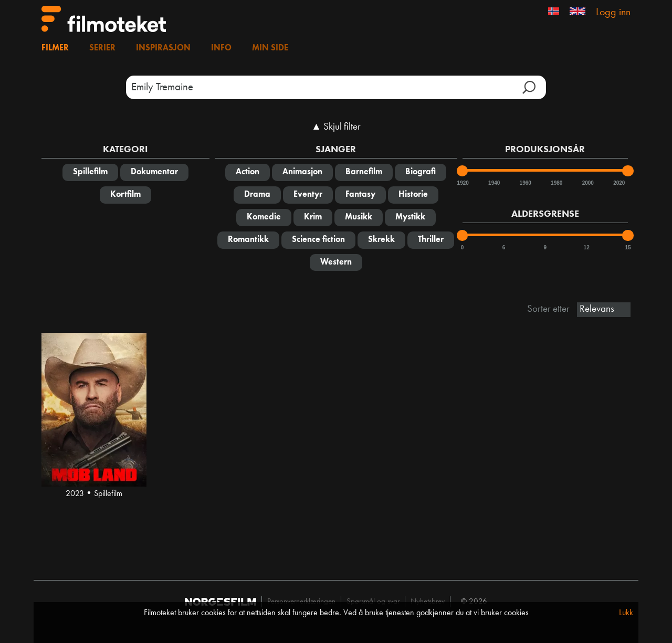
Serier (102, 48)
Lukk (626, 613)
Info (221, 48)
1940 (493, 183)
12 (587, 247)
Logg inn (613, 13)
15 (628, 247)
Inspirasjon (163, 48)
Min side (270, 48)
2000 (587, 183)
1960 (525, 183)
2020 (618, 183)
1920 (463, 183)
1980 (556, 183)
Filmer (55, 48)
